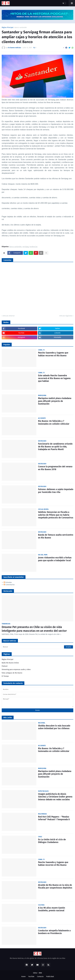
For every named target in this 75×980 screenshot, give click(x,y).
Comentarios (9, 585)
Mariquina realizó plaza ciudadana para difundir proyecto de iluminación (55, 401)
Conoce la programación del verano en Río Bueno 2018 (55, 468)
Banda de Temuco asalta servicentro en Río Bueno (56, 536)
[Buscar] (37, 647)
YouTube (31, 977)
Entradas (8, 582)
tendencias (33, 247)
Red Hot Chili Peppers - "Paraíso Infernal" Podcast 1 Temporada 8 (54, 818)
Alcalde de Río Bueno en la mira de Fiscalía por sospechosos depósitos (55, 886)
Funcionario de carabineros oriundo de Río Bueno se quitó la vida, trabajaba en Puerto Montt (55, 447)
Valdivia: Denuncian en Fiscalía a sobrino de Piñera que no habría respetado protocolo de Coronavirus (56, 515)
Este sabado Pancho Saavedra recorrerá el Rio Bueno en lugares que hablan (54, 378)
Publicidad (50, 977)
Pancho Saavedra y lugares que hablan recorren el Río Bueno (53, 354)
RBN (40, 973)
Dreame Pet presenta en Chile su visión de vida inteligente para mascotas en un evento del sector (34, 629)
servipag (25, 247)
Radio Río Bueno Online (10, 663)
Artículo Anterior (9, 316)
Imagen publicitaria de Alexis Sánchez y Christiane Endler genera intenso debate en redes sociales (55, 797)
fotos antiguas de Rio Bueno (12, 673)
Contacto (40, 977)
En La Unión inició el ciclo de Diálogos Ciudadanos (52, 841)
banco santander (21, 28)
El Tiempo (5, 676)
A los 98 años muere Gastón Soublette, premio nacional (52, 909)
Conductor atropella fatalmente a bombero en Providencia (54, 932)
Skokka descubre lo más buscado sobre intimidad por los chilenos (54, 727)
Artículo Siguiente (66, 316)
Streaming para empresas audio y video (16, 670)
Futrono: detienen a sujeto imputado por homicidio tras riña (56, 491)
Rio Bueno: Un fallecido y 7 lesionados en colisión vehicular (54, 422)
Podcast (5, 666)
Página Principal (7, 28)
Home (23, 977)
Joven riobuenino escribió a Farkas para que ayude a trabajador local (55, 559)
